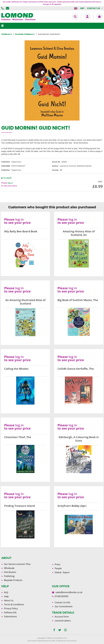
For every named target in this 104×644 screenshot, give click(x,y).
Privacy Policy (11, 608)
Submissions (10, 616)
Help (6, 596)
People (58, 568)
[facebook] (54, 630)
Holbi (53, 641)
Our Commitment (64, 606)
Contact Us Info (62, 602)
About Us (9, 600)
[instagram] (65, 630)
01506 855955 (3, 8)
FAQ (6, 592)
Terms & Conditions (14, 604)
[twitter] (60, 630)
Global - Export (62, 572)
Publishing (9, 576)
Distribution (10, 572)
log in (10, 183)
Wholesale (9, 568)
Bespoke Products (13, 580)
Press (57, 564)
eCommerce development (38, 641)
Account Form (62, 617)
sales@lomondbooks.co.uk (69, 592)
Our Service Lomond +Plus (17, 564)
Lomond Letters (63, 621)
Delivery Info (10, 612)
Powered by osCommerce (66, 641)
